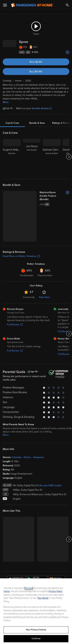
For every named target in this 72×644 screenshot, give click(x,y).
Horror (27, 425)
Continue (36, 639)
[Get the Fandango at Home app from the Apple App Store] (16, 547)
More (6, 102)
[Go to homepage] (32, 5)
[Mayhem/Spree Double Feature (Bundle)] (44, 192)
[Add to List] (68, 52)
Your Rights (43, 598)
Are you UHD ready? (50, 453)
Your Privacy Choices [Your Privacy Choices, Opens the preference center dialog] (36, 630)
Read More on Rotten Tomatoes (21, 224)
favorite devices (42, 108)
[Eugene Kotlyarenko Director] (12, 157)
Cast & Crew (12, 123)
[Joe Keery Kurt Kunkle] (32, 157)
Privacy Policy (56, 591)
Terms (7, 591)
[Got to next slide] (69, 157)
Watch (9, 569)
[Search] (67, 5)
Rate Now (44, 265)
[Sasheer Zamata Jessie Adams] (52, 157)
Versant (29, 588)
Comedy (17, 425)
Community (29, 265)
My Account (13, 576)
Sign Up (36, 558)
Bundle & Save (37, 123)
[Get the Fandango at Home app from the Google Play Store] (37, 547)
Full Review (15, 292)
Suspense (39, 425)
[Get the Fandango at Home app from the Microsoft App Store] (57, 547)
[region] (36, 611)
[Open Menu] (5, 5)
